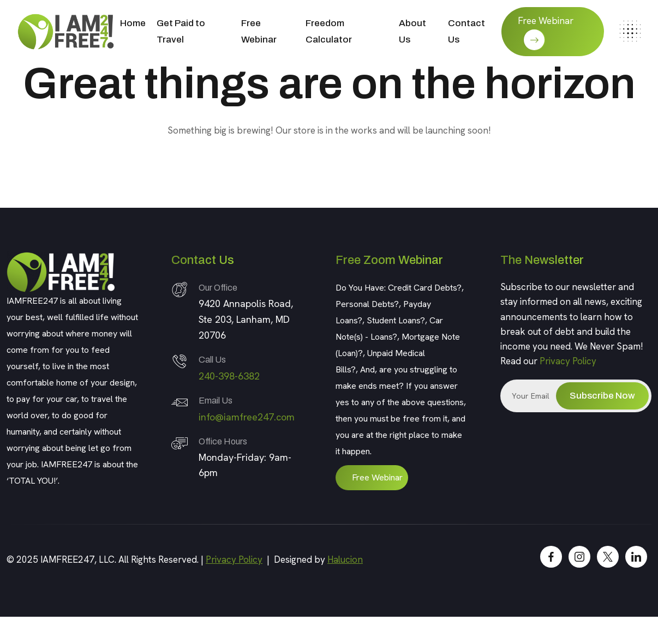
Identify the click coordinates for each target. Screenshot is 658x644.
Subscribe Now (602, 396)
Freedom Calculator (329, 31)
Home (133, 23)
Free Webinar (259, 31)
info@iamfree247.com (247, 417)
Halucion (345, 559)
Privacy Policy (568, 361)
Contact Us (466, 31)
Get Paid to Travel (181, 31)
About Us (412, 31)
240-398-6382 (229, 376)
